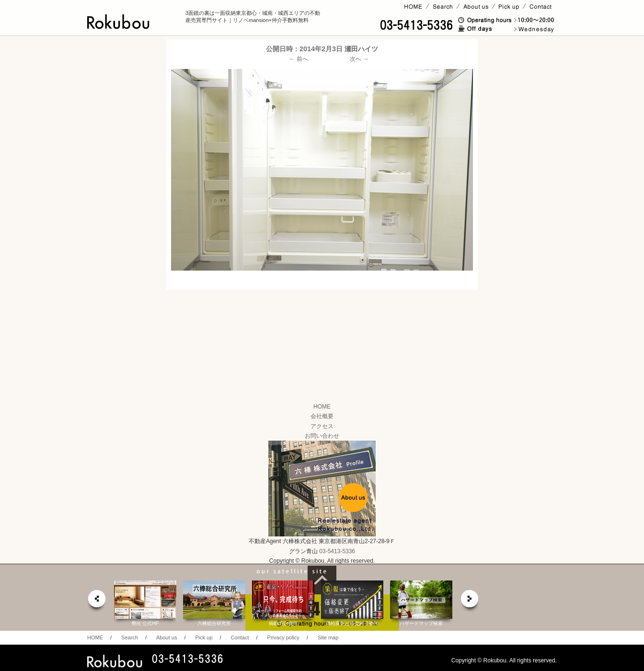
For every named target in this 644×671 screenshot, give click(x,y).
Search (130, 637)
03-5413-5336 (337, 551)
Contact (240, 637)
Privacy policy (283, 637)
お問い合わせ (322, 436)
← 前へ (299, 59)
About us (167, 637)
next (470, 601)
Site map (328, 637)
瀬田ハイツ (361, 49)
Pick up (204, 637)
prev (96, 601)
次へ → (359, 59)
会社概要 (322, 416)
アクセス (322, 426)
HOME (322, 407)
